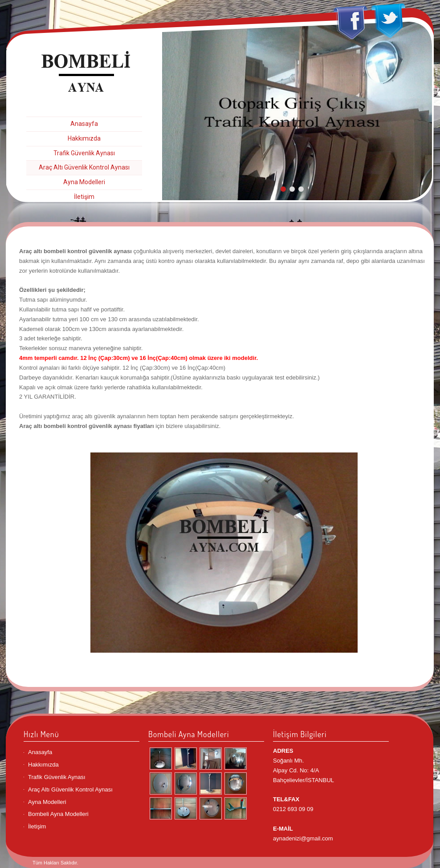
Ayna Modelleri (84, 182)
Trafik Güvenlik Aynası (84, 153)
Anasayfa (84, 124)
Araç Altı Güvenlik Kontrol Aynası (84, 167)
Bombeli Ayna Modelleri (58, 814)
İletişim (84, 197)
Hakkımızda (84, 138)
